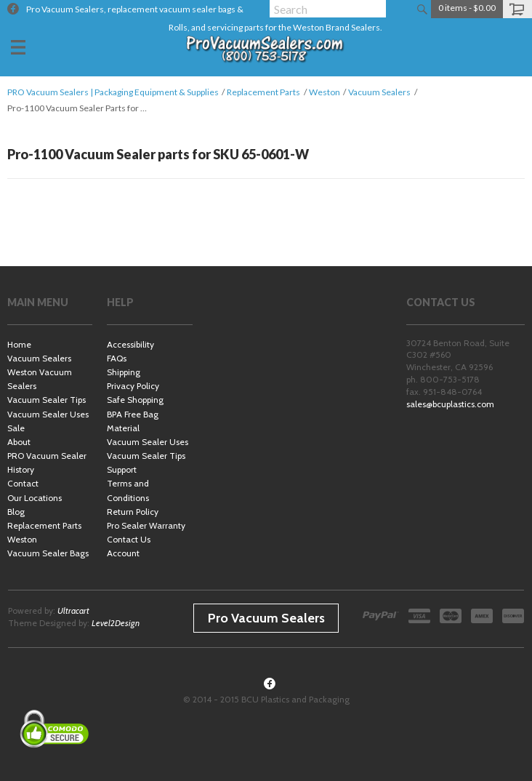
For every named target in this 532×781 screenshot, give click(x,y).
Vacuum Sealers (379, 92)
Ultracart (73, 610)
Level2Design (116, 623)
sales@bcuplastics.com (450, 404)
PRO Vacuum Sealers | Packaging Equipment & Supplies (113, 92)
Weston (325, 92)
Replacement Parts (263, 92)
